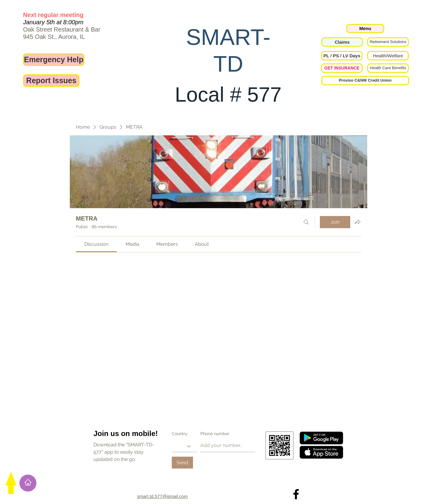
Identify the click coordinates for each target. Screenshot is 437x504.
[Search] (306, 222)
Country (180, 434)
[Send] (182, 463)
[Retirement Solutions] (388, 42)
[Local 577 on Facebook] (296, 494)
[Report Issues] (51, 81)
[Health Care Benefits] (388, 68)
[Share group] (357, 222)
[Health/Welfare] (388, 56)
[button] (342, 56)
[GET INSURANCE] (342, 68)
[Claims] (342, 42)
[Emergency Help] (54, 60)
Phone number (215, 434)
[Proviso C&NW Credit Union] (365, 81)
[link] (96, 244)
